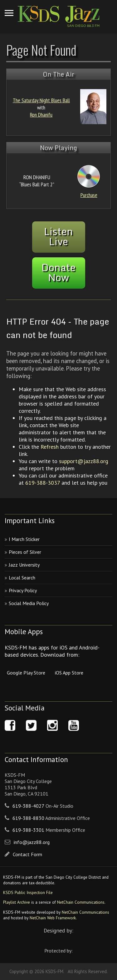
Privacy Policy (23, 590)
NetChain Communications (81, 902)
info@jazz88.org (32, 842)
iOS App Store (69, 673)
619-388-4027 (28, 806)
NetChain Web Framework (53, 918)
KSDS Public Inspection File (28, 892)
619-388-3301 (28, 830)
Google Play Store (26, 673)
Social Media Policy (29, 603)
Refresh (50, 447)
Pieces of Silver (25, 552)
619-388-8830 (28, 818)
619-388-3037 (43, 483)
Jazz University (24, 565)
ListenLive (58, 236)
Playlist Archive (17, 902)
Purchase (89, 195)
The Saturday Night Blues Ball (41, 100)
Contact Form (27, 854)
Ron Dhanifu (41, 115)
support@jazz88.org (84, 461)
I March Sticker (24, 539)
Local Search (22, 578)
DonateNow (58, 272)
